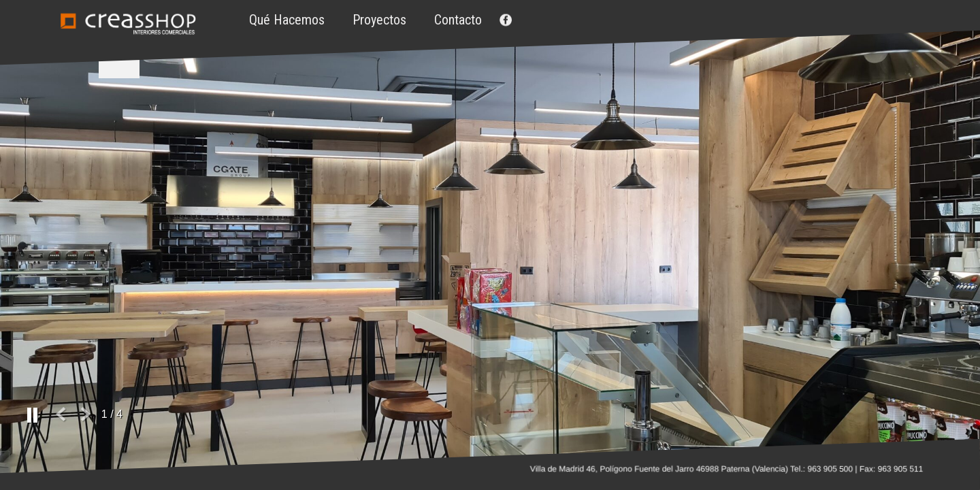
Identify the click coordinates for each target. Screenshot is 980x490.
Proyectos (379, 20)
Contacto (458, 20)
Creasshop (128, 24)
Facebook (504, 20)
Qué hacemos (287, 20)
